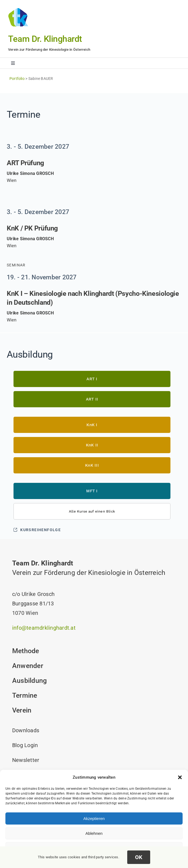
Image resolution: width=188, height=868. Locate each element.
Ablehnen (94, 833)
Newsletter (26, 760)
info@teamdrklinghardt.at (44, 628)
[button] (180, 777)
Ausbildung (29, 681)
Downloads (26, 730)
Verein (22, 710)
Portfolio (17, 79)
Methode (26, 651)
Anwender (28, 666)
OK (139, 857)
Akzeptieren (94, 818)
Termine (25, 695)
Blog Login (25, 745)
